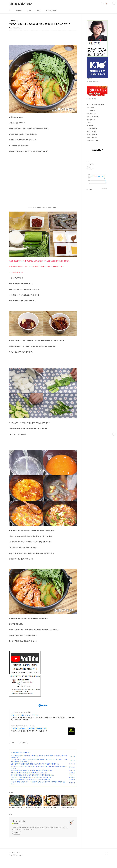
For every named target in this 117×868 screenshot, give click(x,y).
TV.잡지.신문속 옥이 (92, 128)
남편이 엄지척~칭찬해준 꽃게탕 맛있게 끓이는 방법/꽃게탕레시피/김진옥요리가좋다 (34, 772)
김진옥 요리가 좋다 (20, 4)
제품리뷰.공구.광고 (92, 137)
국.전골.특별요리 (16, 761)
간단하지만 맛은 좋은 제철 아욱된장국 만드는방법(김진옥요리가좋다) (30, 786)
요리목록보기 (90, 125)
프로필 (39, 10)
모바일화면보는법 (52, 10)
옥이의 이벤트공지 (92, 134)
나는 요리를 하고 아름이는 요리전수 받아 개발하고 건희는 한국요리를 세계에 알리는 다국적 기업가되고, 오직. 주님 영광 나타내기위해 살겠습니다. (40, 837)
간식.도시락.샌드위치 (93, 117)
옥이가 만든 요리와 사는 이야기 (95, 105)
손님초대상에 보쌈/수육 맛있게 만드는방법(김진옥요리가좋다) (28, 781)
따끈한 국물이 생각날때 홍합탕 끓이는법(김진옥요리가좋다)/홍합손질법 (30, 779)
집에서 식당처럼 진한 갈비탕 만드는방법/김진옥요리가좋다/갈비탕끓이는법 (31, 783)
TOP (106, 862)
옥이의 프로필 (91, 108)
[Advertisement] (43, 704)
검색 (102, 4)
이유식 (89, 122)
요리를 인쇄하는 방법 (93, 140)
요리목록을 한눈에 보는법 (93, 81)
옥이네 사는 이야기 (92, 131)
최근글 (89, 99)
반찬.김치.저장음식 (92, 114)
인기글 (94, 99)
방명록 (29, 10)
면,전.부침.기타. (91, 120)
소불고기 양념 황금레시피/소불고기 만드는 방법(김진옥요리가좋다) (29, 788)
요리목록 (19, 10)
